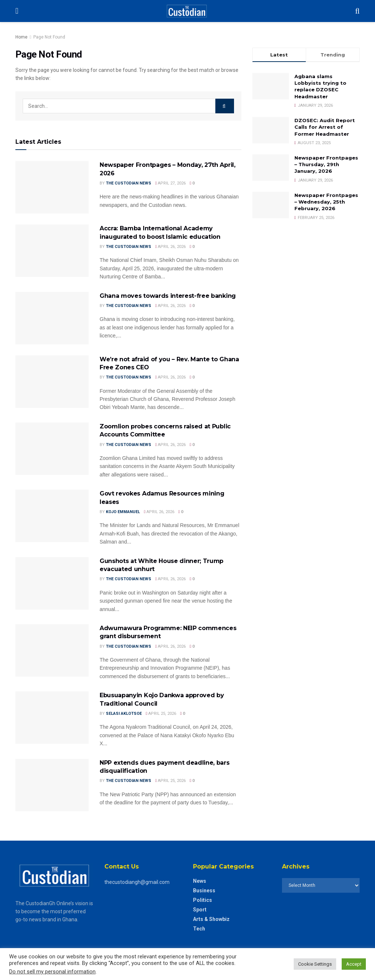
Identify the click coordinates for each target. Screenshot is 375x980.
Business (204, 891)
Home (21, 37)
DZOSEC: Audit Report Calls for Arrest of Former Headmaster (325, 127)
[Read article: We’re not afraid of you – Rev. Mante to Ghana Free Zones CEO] (52, 382)
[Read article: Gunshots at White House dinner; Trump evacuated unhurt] (52, 583)
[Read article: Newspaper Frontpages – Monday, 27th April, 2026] (52, 187)
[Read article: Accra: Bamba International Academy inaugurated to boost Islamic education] (52, 251)
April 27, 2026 (170, 183)
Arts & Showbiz (211, 919)
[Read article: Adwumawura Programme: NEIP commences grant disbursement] (52, 650)
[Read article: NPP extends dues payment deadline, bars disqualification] (52, 785)
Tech (199, 929)
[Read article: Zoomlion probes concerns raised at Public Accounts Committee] (52, 449)
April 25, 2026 (161, 714)
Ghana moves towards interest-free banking (168, 296)
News (200, 881)
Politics (203, 900)
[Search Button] (357, 11)
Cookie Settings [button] (315, 964)
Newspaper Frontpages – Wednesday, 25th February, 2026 (326, 202)
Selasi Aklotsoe (124, 714)
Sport (200, 910)
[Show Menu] (17, 11)
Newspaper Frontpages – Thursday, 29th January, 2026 (326, 164)
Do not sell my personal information (52, 972)
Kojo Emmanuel (123, 512)
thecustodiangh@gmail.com (137, 882)
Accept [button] (354, 964)
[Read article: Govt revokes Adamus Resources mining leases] (52, 516)
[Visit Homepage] (187, 11)
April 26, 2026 (170, 247)
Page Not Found (49, 37)
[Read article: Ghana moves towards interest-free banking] (52, 318)
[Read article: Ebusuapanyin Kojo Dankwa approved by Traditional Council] (52, 718)
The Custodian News (129, 183)
